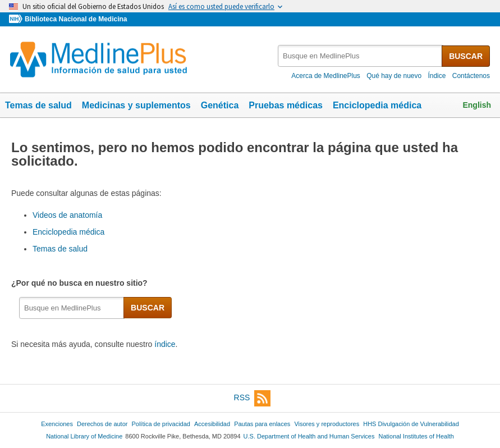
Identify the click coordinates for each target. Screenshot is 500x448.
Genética (220, 105)
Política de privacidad (160, 424)
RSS (253, 398)
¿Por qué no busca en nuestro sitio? (81, 283)
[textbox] (361, 56)
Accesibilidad (212, 424)
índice (165, 344)
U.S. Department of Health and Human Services (309, 436)
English (477, 105)
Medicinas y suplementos (136, 105)
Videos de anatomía (67, 215)
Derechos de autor (102, 424)
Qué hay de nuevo (394, 76)
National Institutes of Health (416, 436)
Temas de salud (38, 105)
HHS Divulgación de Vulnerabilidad (411, 424)
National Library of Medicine (84, 436)
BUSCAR (466, 56)
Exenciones (57, 424)
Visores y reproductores (327, 424)
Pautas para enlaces (262, 424)
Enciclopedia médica (377, 105)
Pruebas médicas (286, 105)
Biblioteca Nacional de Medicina (76, 19)
